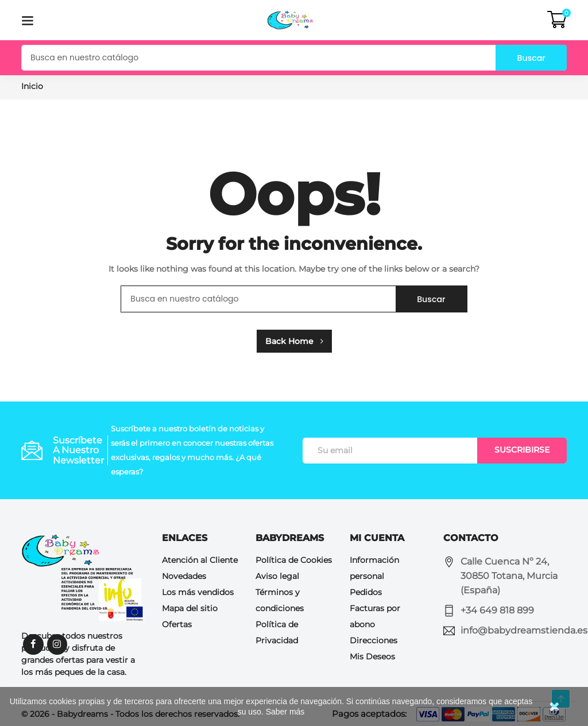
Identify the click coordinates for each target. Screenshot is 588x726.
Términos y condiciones (280, 600)
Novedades (184, 576)
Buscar (528, 58)
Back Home (294, 341)
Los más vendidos (198, 592)
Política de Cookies (294, 560)
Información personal (374, 568)
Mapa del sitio (190, 608)
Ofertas (177, 624)
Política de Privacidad (277, 632)
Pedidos (366, 592)
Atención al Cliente (200, 560)
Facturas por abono (375, 616)
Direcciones (374, 640)
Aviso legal (277, 576)
